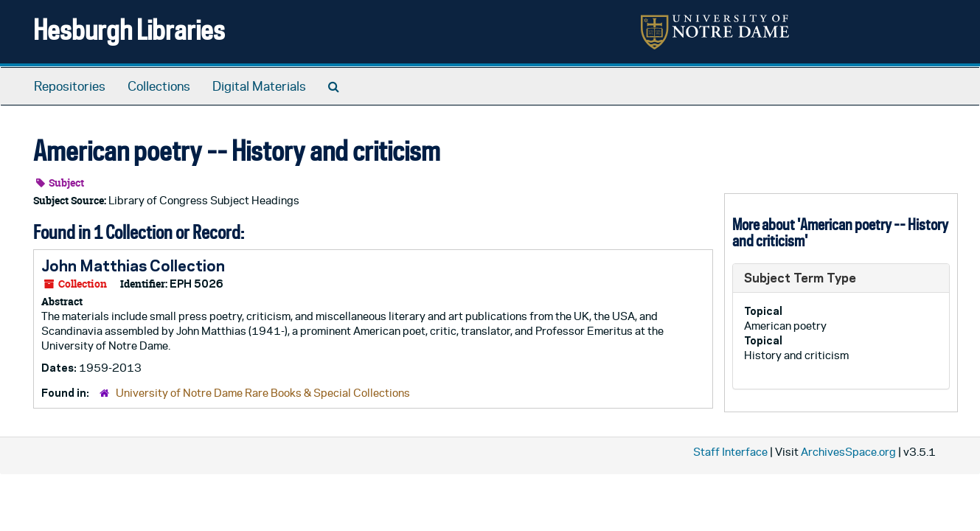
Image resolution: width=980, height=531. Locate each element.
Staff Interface (730, 452)
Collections (159, 86)
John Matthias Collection (133, 265)
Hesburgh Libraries (129, 29)
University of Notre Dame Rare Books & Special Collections (263, 393)
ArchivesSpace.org (848, 452)
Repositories (70, 86)
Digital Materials (259, 86)
